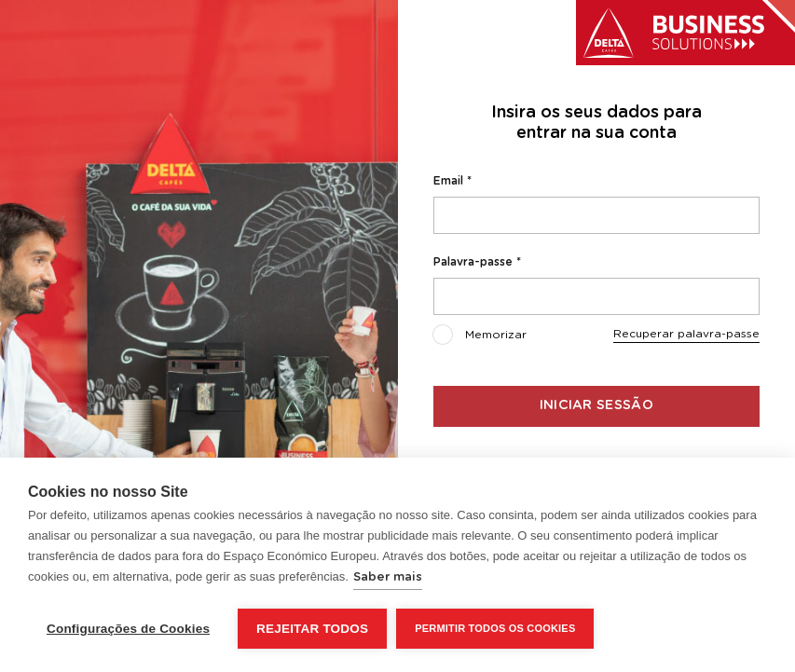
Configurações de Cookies (128, 629)
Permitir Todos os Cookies (495, 628)
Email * (452, 181)
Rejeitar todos (312, 629)
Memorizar (480, 337)
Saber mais (388, 577)
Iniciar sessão (596, 405)
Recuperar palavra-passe (686, 334)
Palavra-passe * (477, 262)
